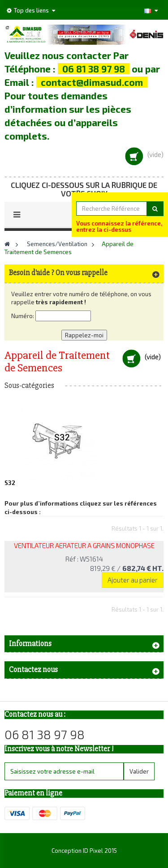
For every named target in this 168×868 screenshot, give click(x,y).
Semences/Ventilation (57, 244)
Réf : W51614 (84, 559)
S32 (10, 483)
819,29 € (127, 568)
